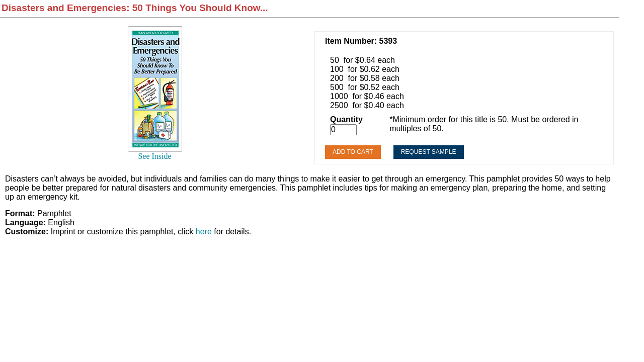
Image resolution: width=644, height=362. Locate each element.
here (204, 232)
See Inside (154, 156)
